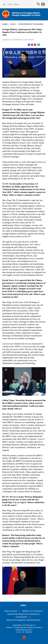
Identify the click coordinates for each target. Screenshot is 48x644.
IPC (10, 4)
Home (5, 24)
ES (35, 45)
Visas (16, 4)
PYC (39, 45)
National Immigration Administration (23, 620)
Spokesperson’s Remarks (31, 24)
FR (32, 45)
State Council (10, 611)
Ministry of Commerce (33, 611)
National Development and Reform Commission (23, 615)
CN (29, 45)
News (13, 24)
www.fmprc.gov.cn (28, 625)
